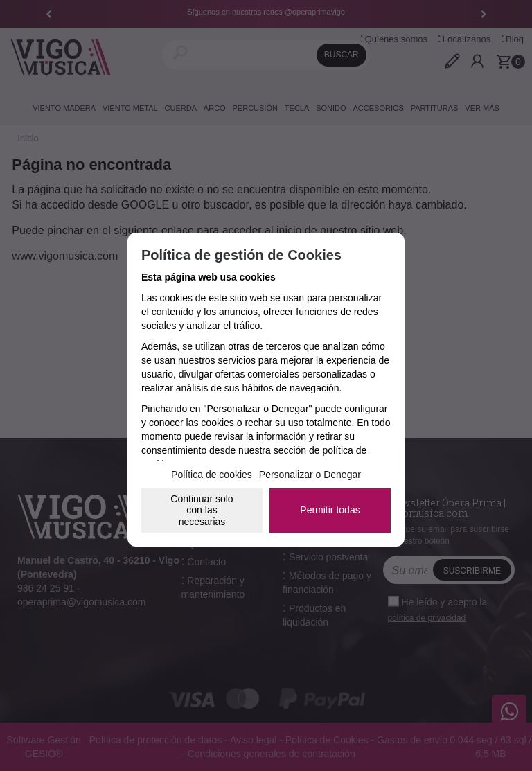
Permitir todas (330, 510)
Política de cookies (212, 475)
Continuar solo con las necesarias (202, 511)
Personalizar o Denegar (310, 475)
